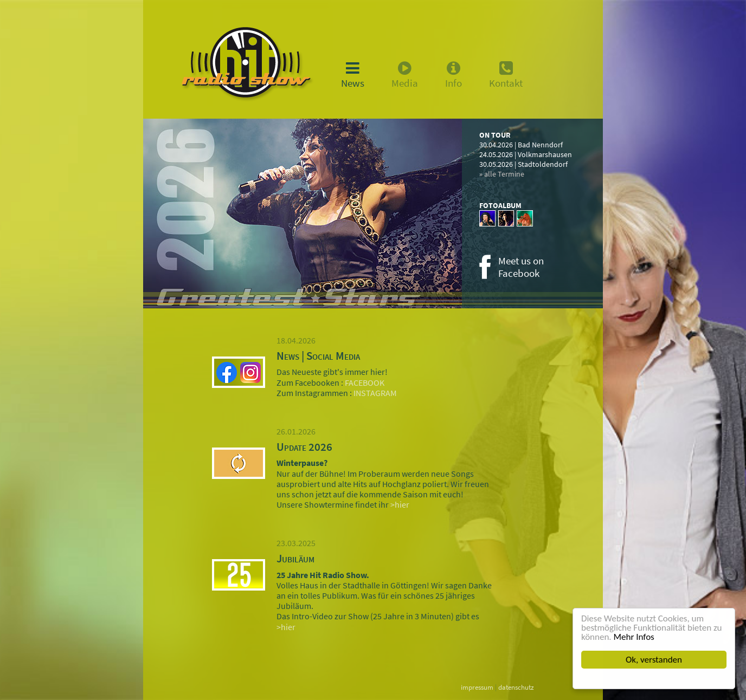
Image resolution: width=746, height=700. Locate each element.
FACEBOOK (364, 383)
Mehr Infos (634, 637)
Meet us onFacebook (521, 267)
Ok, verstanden (654, 660)
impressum (477, 687)
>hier (400, 504)
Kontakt (506, 75)
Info (454, 75)
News (353, 75)
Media (405, 75)
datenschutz (516, 687)
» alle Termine (502, 174)
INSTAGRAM (374, 393)
